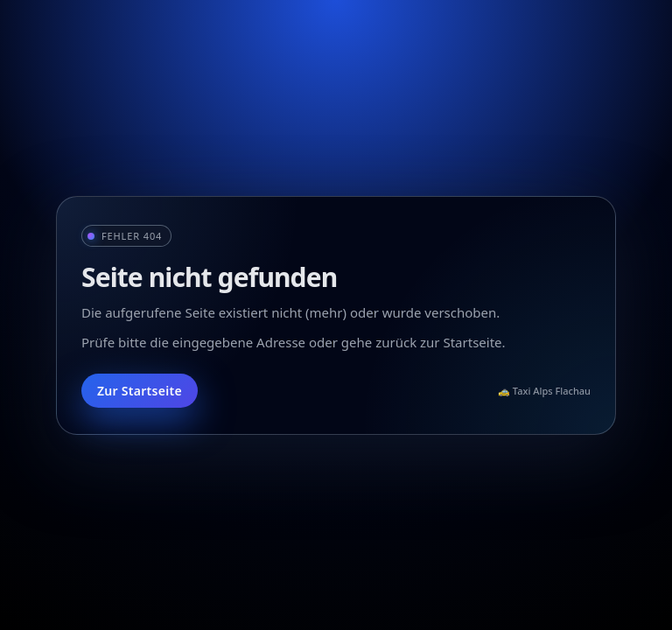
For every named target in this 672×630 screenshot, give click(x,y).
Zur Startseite (140, 391)
